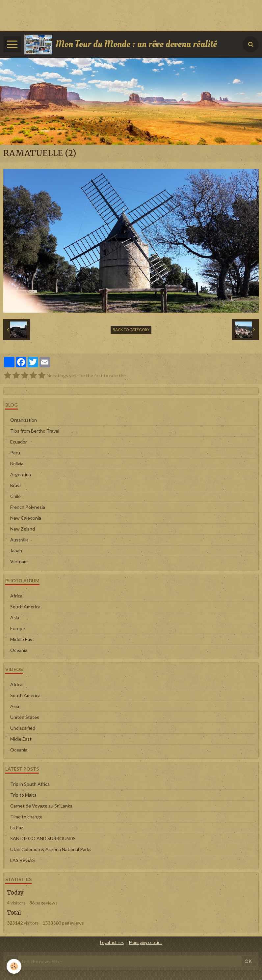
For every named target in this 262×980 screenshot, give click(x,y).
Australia (19, 540)
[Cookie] (14, 966)
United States (25, 717)
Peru (15, 453)
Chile (15, 496)
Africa (16, 596)
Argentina (21, 474)
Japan (16, 551)
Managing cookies (146, 943)
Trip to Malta (23, 795)
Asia (15, 617)
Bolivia (17, 463)
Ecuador (19, 442)
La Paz (17, 827)
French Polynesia (28, 507)
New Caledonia (26, 518)
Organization (24, 420)
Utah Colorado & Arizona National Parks (51, 849)
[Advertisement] (120, 15)
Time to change (26, 817)
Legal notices (112, 943)
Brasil (16, 485)
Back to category (131, 330)
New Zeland (23, 529)
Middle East (22, 639)
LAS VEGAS (23, 860)
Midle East (21, 739)
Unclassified (23, 728)
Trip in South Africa (30, 784)
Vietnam (19, 561)
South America (25, 607)
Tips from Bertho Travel (35, 431)
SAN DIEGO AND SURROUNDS (43, 838)
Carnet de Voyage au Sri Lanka (41, 806)
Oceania (19, 650)
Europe (18, 628)
